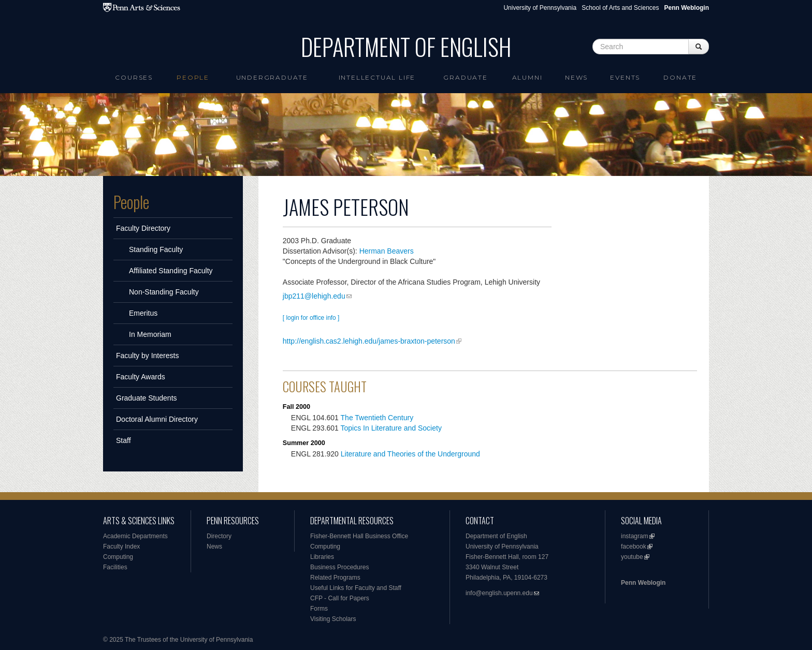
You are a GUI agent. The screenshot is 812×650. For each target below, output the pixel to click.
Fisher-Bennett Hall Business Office (359, 536)
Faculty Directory (143, 228)
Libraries (322, 557)
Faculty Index (121, 546)
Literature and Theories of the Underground (410, 454)
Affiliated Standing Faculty (171, 271)
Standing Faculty (156, 249)
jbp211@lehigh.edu (314, 296)
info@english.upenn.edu (499, 593)
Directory (219, 536)
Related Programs (335, 578)
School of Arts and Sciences (620, 8)
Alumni (527, 77)
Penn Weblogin (643, 583)
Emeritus (143, 313)
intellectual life (377, 77)
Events (625, 77)
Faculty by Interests (147, 356)
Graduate (465, 77)
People (193, 77)
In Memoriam (150, 334)
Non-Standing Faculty (164, 292)
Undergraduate (272, 77)
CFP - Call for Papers (340, 598)
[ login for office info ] (311, 318)
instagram (635, 536)
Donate (680, 77)
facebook (634, 546)
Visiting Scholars (333, 619)
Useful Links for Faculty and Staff (356, 588)
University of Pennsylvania (540, 8)
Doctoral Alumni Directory (157, 419)
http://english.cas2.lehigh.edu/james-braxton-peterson (369, 341)
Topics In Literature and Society (391, 428)
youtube (632, 557)
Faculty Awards (141, 377)
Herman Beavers (387, 251)
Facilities (115, 567)
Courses (134, 77)
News (576, 77)
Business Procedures (339, 567)
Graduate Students (147, 398)
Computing (118, 557)
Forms (319, 609)
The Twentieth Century (377, 418)
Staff (124, 440)
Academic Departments (135, 536)
